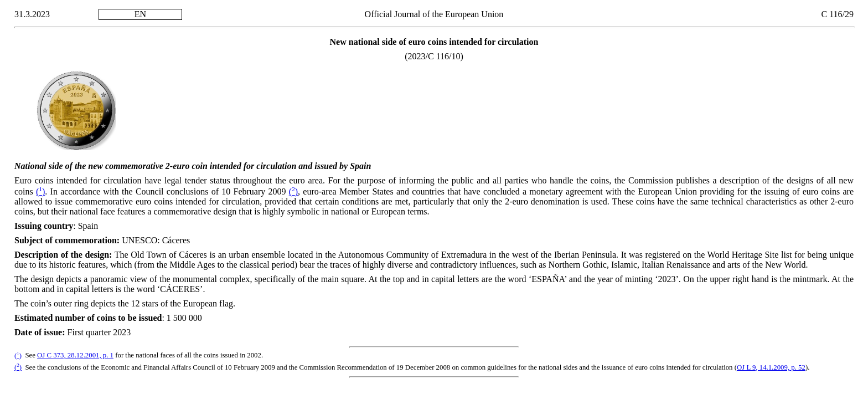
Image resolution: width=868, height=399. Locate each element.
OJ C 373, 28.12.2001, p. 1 (75, 356)
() (40, 191)
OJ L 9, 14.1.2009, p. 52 (771, 367)
